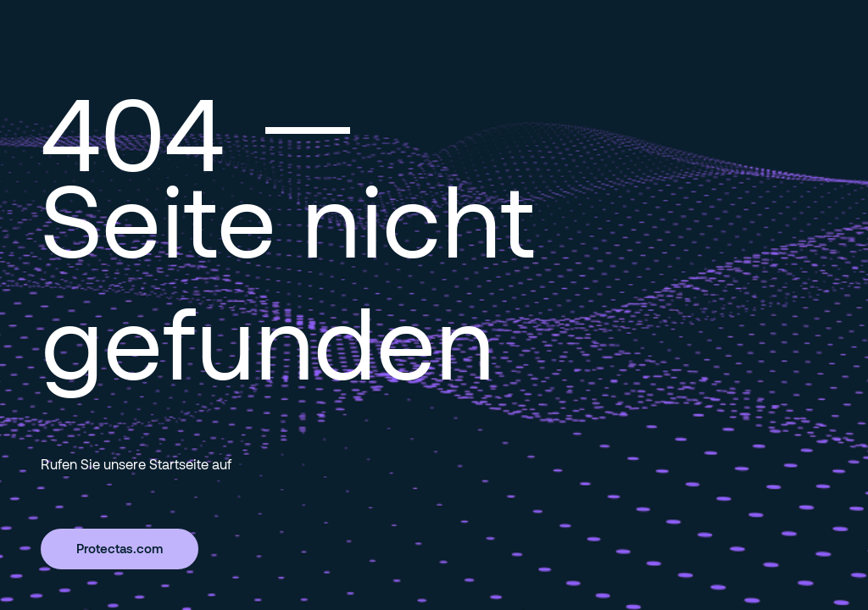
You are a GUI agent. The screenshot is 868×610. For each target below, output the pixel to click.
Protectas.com (120, 548)
